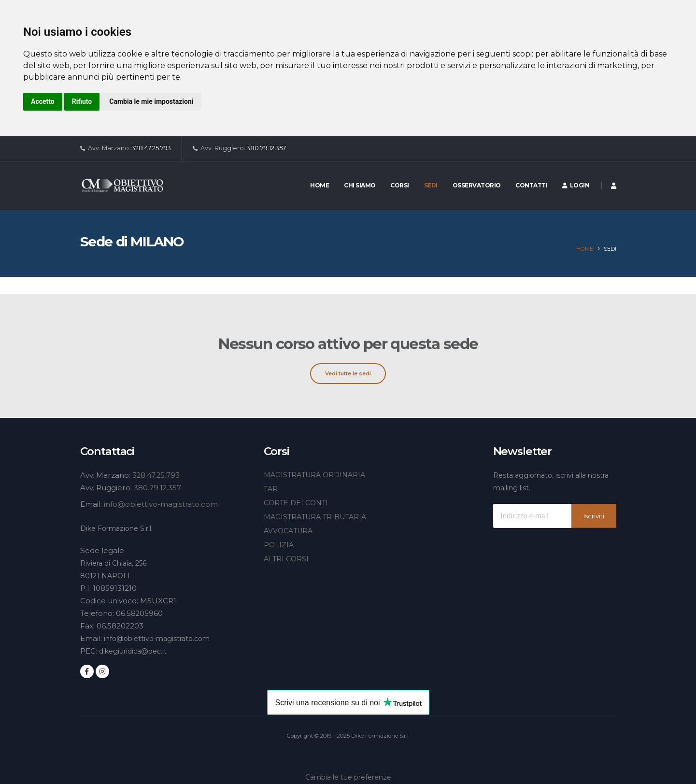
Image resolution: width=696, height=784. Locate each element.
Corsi (400, 185)
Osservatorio (477, 185)
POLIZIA (279, 545)
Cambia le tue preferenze (348, 777)
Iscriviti (594, 516)
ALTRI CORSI (286, 559)
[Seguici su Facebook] (87, 671)
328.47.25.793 (151, 148)
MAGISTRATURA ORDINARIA (314, 475)
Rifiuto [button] (82, 101)
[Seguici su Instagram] (102, 671)
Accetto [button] (43, 101)
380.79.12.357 (266, 148)
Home (320, 185)
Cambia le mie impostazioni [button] (151, 101)
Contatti (531, 185)
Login (576, 185)
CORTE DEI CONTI (296, 503)
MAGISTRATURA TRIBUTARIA (315, 517)
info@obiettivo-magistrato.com (161, 504)
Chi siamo (360, 185)
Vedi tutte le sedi (348, 373)
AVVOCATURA (288, 531)
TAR (271, 489)
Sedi (431, 185)
